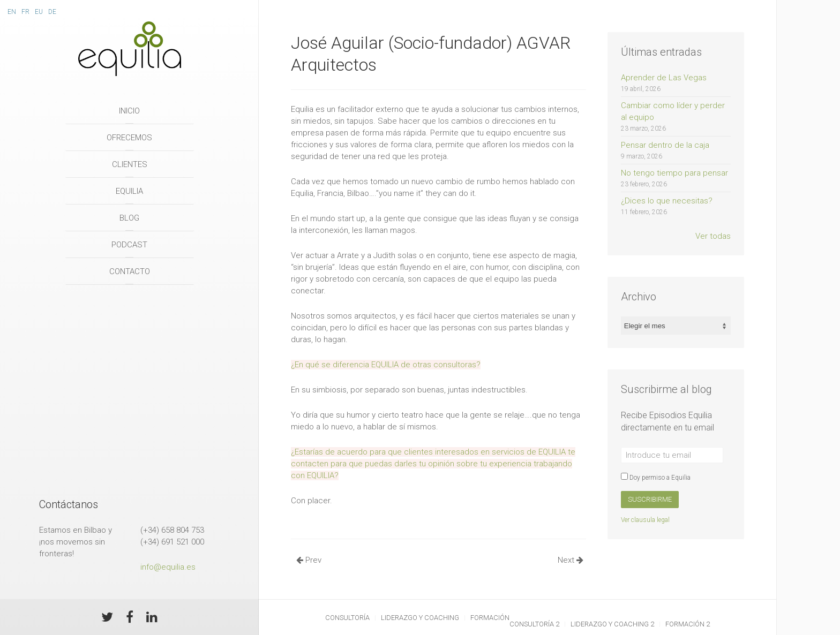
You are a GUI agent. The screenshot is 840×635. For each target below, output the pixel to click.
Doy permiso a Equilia (656, 478)
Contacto (130, 271)
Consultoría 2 (534, 624)
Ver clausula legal (645, 520)
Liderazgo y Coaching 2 (612, 624)
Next (571, 560)
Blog (129, 218)
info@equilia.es (168, 567)
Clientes (130, 164)
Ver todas (713, 236)
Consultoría (347, 618)
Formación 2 (688, 624)
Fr (25, 12)
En (12, 12)
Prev (309, 560)
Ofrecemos (129, 138)
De (52, 12)
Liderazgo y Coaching (420, 618)
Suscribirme (650, 499)
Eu (39, 12)
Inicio (129, 111)
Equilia (129, 191)
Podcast (129, 245)
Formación (490, 618)
